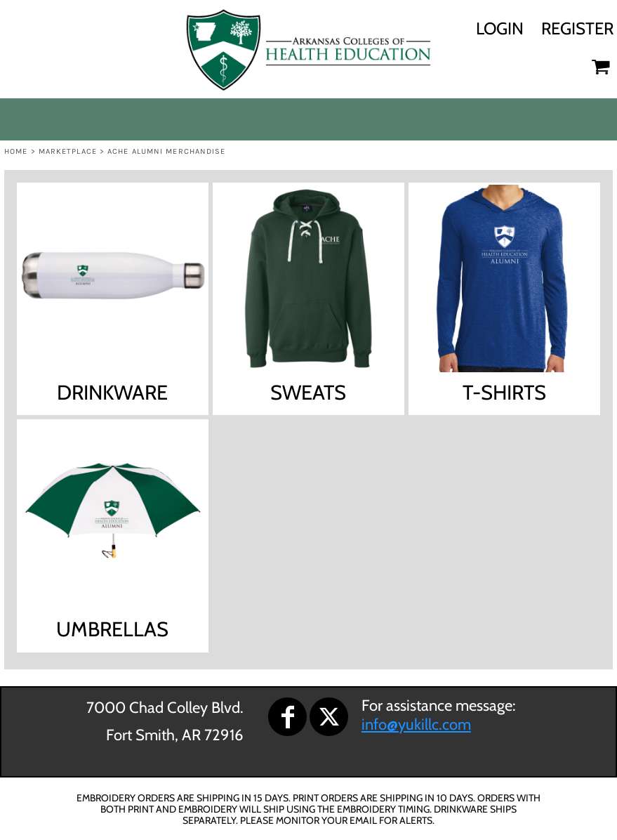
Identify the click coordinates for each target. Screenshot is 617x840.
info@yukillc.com (416, 724)
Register (577, 28)
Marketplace (68, 151)
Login (500, 28)
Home (16, 151)
